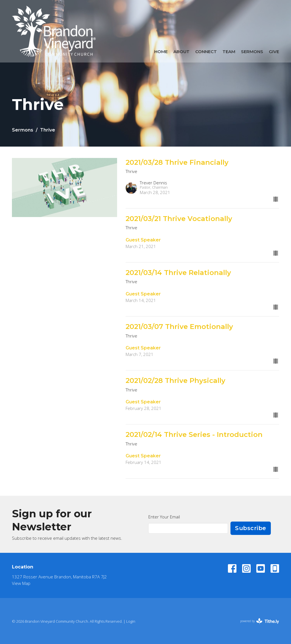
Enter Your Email (164, 517)
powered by (260, 621)
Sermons (252, 52)
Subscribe (251, 528)
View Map (21, 583)
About (181, 52)
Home (161, 52)
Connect (206, 52)
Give (274, 52)
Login (131, 621)
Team (229, 52)
